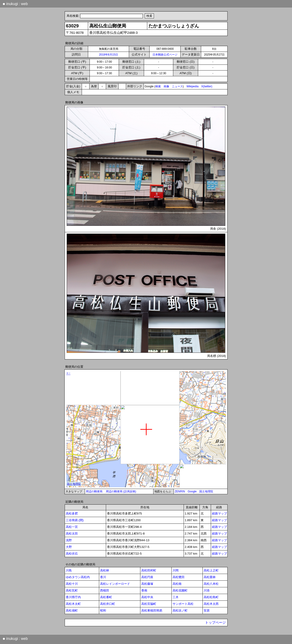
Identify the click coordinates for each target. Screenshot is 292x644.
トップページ (215, 623)
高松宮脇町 (149, 604)
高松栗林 (210, 577)
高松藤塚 (147, 584)
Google (192, 491)
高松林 (105, 570)
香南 (144, 590)
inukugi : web (15, 4)
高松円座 (147, 577)
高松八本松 (211, 584)
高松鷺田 (179, 577)
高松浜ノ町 (180, 610)
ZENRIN (180, 491)
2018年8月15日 (108, 55)
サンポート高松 (183, 604)
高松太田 (72, 534)
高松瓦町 (72, 590)
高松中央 (147, 597)
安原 (207, 610)
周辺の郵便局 (94, 491)
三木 (176, 597)
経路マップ (219, 513)
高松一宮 (72, 527)
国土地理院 (206, 491)
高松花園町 (180, 590)
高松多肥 (72, 513)
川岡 (176, 570)
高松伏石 (72, 554)
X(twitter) (207, 86)
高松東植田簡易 (152, 610)
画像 (166, 86)
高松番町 (106, 597)
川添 (207, 590)
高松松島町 (211, 597)
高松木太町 (73, 604)
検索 (158, 86)
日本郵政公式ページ (165, 55)
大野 (69, 547)
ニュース (177, 86)
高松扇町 (72, 610)
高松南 (177, 584)
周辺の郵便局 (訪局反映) (121, 491)
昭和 (103, 610)
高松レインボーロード (115, 584)
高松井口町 (108, 604)
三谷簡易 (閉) (75, 520)
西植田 (105, 590)
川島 (69, 570)
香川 (103, 577)
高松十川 (72, 584)
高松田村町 (149, 570)
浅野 (69, 540)
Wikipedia (193, 86)
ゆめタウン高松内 (78, 577)
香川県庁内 (73, 597)
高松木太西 (211, 604)
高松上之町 (211, 570)
